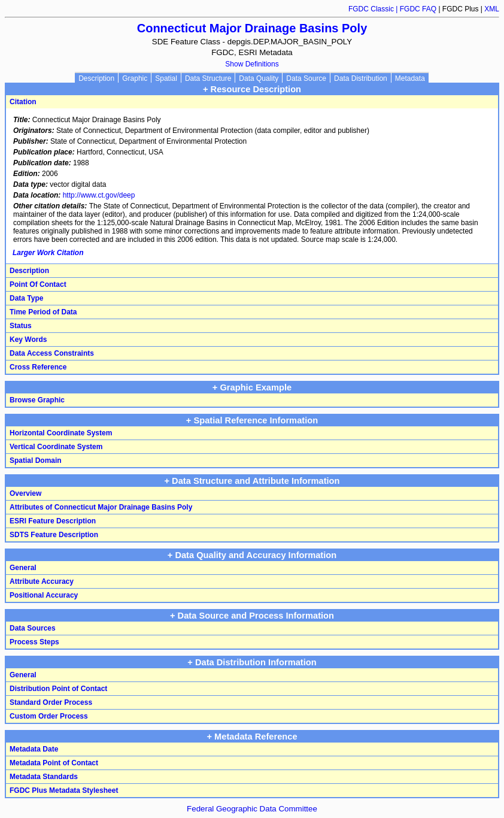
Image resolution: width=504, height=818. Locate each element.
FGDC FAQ (418, 9)
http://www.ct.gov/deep (99, 195)
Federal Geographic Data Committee (252, 809)
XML (492, 9)
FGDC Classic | (374, 9)
